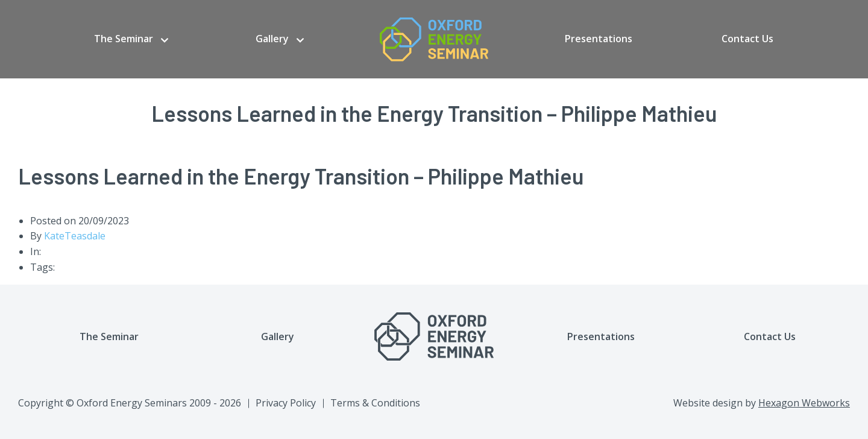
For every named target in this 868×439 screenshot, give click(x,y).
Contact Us (747, 39)
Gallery (272, 39)
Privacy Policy (286, 403)
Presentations (599, 39)
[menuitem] (131, 39)
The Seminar (124, 39)
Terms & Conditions (375, 403)
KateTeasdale (75, 236)
